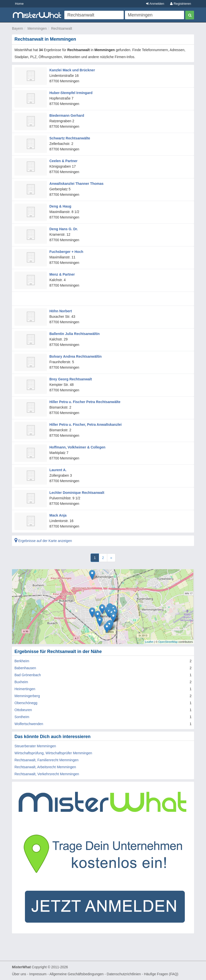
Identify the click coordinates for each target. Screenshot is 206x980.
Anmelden (155, 4)
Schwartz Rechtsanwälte (70, 138)
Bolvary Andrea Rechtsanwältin (76, 356)
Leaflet (149, 642)
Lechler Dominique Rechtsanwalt (77, 493)
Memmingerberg (27, 696)
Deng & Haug (60, 206)
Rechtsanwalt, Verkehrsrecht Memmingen (47, 774)
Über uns (19, 974)
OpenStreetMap (168, 642)
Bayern (17, 28)
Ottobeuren (23, 710)
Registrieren (181, 4)
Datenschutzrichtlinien (124, 974)
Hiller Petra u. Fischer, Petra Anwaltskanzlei (86, 425)
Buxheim (21, 682)
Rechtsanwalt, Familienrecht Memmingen (47, 760)
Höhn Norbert (61, 311)
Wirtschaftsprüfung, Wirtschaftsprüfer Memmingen (53, 753)
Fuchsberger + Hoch (66, 252)
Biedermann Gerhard (67, 115)
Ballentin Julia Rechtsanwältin (75, 334)
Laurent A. (58, 470)
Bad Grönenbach (28, 675)
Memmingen (37, 28)
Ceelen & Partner (63, 161)
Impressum (38, 974)
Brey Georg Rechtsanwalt (71, 379)
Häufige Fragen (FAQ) (161, 974)
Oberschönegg (26, 703)
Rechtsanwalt (62, 28)
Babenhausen (25, 668)
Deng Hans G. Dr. (64, 229)
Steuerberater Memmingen (35, 746)
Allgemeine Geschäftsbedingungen (76, 974)
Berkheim (22, 661)
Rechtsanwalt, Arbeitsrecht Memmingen (45, 767)
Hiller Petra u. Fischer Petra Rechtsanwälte (85, 402)
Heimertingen (25, 689)
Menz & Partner (62, 274)
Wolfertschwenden (29, 724)
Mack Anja (58, 515)
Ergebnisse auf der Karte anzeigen (43, 541)
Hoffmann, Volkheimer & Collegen (77, 447)
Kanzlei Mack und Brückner (72, 70)
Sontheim (22, 717)
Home (19, 4)
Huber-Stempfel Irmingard (71, 93)
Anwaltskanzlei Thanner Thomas (76, 184)
